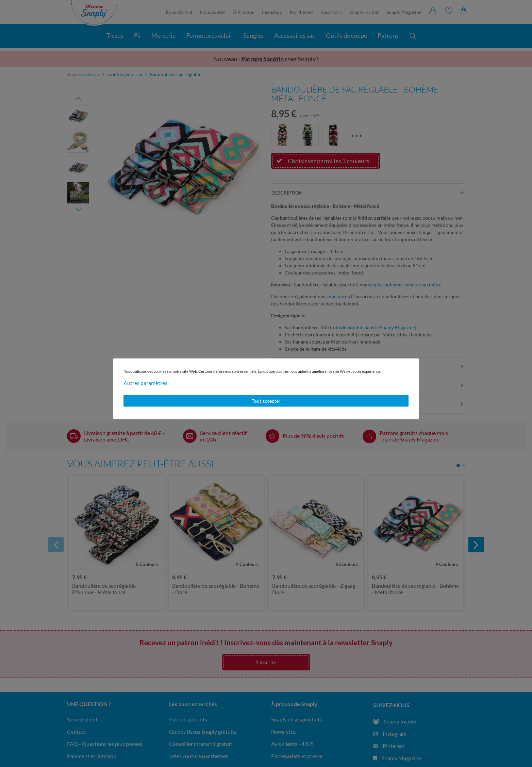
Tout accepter (266, 401)
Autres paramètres (145, 383)
